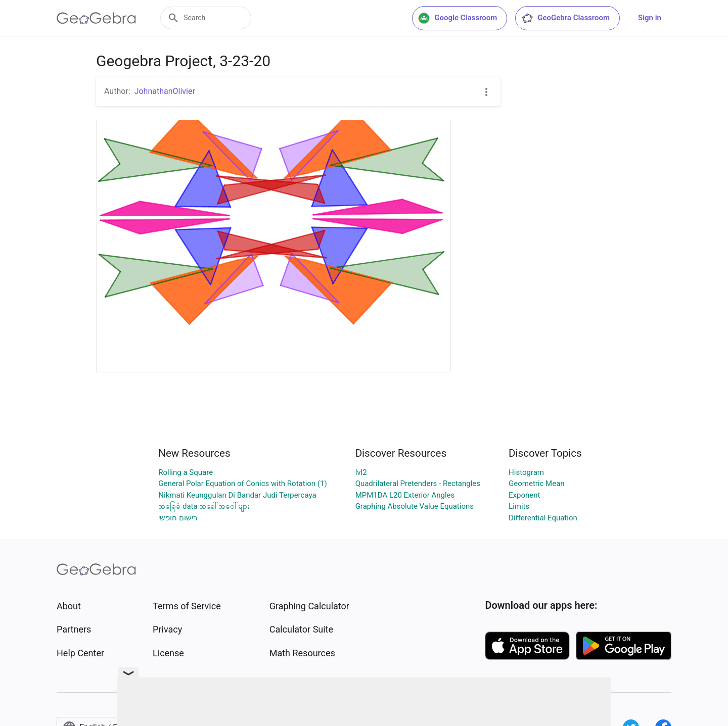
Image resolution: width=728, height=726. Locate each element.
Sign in (650, 18)
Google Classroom (458, 18)
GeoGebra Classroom (565, 18)
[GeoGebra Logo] (96, 18)
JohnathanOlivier (165, 91)
